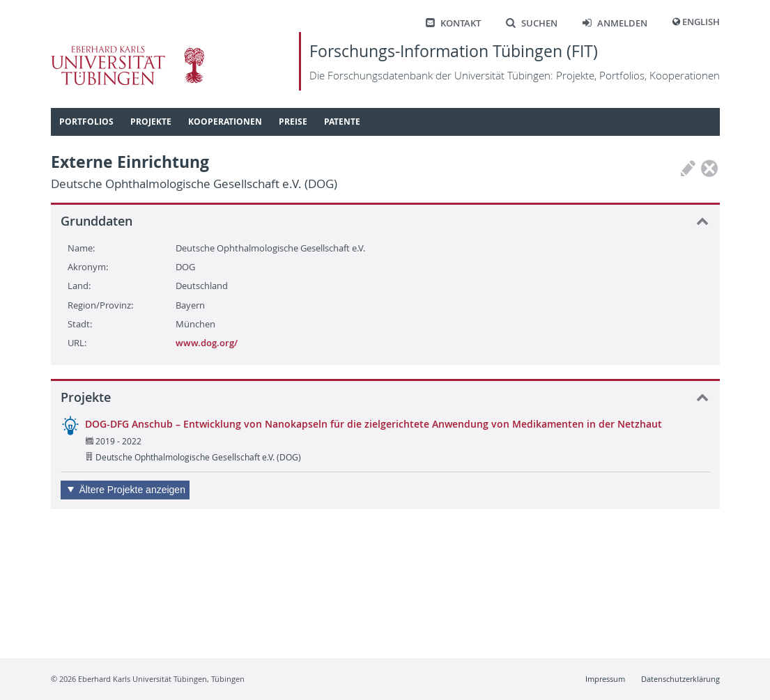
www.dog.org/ (207, 343)
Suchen (532, 23)
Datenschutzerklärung (680, 679)
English (701, 22)
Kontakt (453, 23)
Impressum (605, 679)
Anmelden (615, 23)
